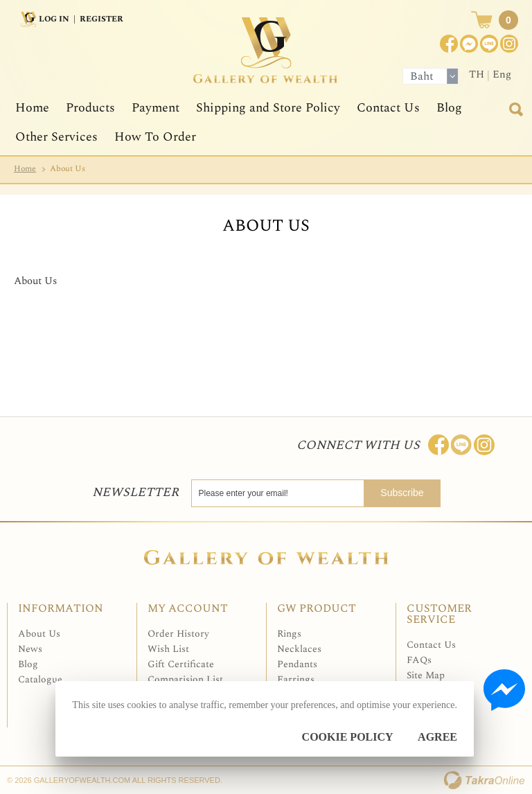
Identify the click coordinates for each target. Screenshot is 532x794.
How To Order (155, 137)
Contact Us (388, 108)
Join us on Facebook (469, 44)
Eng (502, 74)
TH (477, 74)
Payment (156, 108)
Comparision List (185, 679)
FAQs (419, 660)
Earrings (296, 679)
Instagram (509, 44)
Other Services (56, 137)
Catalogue (40, 679)
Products (90, 108)
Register (101, 19)
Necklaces (299, 649)
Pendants (297, 664)
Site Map (426, 675)
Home (32, 108)
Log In (54, 19)
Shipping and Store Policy (268, 108)
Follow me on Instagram (484, 445)
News (30, 649)
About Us (39, 634)
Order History (178, 634)
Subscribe (402, 493)
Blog (449, 108)
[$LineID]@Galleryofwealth (489, 44)
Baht (422, 76)
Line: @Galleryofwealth (461, 445)
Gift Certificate (181, 664)
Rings (289, 634)
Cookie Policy (348, 737)
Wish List (168, 649)
